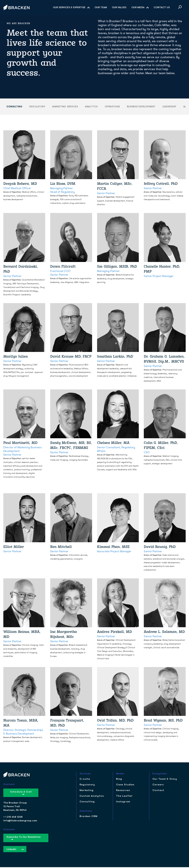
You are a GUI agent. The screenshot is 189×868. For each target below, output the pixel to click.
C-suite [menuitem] (85, 780)
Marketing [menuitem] (86, 791)
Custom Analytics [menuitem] (92, 797)
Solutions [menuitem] (86, 812)
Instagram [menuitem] (123, 802)
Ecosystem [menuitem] (159, 774)
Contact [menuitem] (158, 791)
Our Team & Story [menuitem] (165, 780)
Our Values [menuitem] (119, 7)
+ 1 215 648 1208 (13, 818)
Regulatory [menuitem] (87, 785)
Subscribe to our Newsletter (24, 839)
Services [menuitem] (85, 774)
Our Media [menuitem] (138, 7)
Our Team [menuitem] (101, 7)
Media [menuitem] (120, 774)
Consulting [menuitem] (87, 802)
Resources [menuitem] (123, 791)
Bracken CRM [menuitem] (88, 817)
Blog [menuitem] (119, 780)
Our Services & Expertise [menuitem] (69, 7)
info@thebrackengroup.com (20, 821)
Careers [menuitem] (158, 785)
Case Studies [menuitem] (125, 785)
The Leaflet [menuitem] (124, 797)
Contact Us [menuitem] (162, 7)
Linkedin (15, 850)
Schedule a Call (21, 793)
